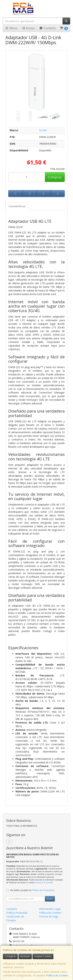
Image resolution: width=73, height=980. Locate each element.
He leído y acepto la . (32, 890)
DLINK (43, 130)
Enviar (50, 899)
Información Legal (50, 909)
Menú (11, 28)
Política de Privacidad (44, 882)
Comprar (55, 177)
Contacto (47, 28)
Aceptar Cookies (43, 956)
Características (17, 206)
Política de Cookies (57, 975)
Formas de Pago (49, 916)
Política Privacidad (17, 913)
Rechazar (25, 956)
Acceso (28, 28)
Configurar (10, 956)
